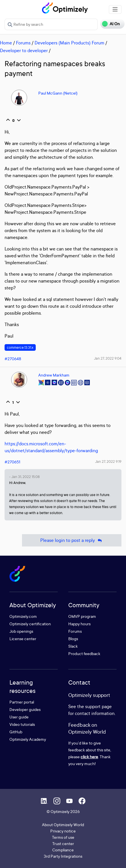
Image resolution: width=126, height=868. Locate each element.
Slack (73, 646)
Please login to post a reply (72, 540)
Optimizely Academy (28, 739)
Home (6, 43)
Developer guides (25, 709)
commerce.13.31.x (20, 347)
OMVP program (82, 616)
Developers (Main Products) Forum (69, 43)
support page (98, 706)
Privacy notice (63, 831)
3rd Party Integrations (63, 856)
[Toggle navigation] (115, 9)
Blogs (73, 639)
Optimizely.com (23, 616)
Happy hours (79, 624)
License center (23, 639)
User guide (19, 717)
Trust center (63, 843)
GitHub (16, 732)
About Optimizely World (63, 825)
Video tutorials (22, 724)
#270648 (13, 359)
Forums (23, 43)
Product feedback (84, 654)
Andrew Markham (54, 375)
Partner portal (22, 702)
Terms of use (63, 837)
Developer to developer (24, 50)
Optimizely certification (30, 624)
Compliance (63, 850)
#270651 (12, 462)
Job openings (21, 631)
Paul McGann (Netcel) (58, 93)
